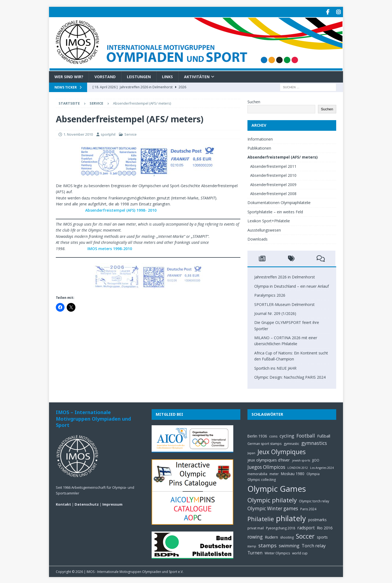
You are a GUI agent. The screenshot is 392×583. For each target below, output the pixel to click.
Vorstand (105, 76)
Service (131, 133)
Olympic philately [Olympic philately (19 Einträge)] (272, 499)
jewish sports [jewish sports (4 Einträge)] (301, 460)
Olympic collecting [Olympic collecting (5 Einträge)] (262, 479)
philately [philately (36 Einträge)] (291, 517)
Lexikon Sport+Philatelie (269, 220)
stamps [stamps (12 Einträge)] (267, 544)
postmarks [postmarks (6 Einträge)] (317, 519)
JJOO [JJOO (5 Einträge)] (316, 459)
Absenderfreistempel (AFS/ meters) (283, 156)
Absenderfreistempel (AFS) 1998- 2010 (120, 209)
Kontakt (63, 503)
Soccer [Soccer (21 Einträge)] (305, 535)
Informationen (260, 138)
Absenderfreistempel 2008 (273, 193)
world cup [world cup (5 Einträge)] (300, 552)
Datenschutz (87, 503)
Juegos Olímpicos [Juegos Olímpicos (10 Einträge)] (266, 466)
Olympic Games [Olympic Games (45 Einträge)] (277, 488)
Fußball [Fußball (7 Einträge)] (324, 435)
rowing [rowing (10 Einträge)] (255, 536)
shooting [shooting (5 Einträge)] (287, 537)
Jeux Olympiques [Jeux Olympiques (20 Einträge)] (282, 451)
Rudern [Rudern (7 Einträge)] (271, 536)
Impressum (112, 503)
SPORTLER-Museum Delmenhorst (284, 303)
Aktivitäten (197, 76)
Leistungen (139, 76)
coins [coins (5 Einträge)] (273, 435)
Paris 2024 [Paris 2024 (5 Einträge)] (308, 508)
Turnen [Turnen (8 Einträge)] (255, 552)
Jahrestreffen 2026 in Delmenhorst (285, 276)
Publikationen (259, 147)
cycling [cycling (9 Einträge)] (287, 435)
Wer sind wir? (69, 76)
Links (167, 76)
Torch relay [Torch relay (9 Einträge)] (314, 545)
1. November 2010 (78, 133)
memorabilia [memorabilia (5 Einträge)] (257, 473)
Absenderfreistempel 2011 (273, 166)
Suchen (254, 101)
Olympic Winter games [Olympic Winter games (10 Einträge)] (273, 508)
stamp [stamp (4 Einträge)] (252, 545)
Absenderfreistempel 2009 (273, 183)
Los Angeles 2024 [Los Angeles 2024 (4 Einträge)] (322, 467)
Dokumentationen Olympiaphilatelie (279, 202)
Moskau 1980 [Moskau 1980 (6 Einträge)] (293, 473)
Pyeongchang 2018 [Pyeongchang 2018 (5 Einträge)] (281, 527)
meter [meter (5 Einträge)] (274, 473)
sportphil (108, 133)
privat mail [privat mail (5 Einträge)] (256, 527)
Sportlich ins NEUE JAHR (275, 367)
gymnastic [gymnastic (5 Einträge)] (291, 443)
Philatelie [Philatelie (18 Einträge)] (261, 518)
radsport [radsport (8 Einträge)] (306, 527)
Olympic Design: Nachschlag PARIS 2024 (290, 376)
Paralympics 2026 (270, 294)
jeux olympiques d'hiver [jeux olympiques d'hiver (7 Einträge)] (269, 459)
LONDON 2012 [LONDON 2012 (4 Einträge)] (298, 467)
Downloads (258, 238)
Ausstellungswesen (264, 229)
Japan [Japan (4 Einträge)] (251, 452)
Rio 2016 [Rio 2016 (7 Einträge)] (325, 527)
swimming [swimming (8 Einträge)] (289, 545)
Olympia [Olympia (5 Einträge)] (313, 473)
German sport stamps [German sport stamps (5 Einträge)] (264, 443)
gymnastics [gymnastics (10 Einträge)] (314, 442)
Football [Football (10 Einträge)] (306, 435)
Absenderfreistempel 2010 (273, 174)
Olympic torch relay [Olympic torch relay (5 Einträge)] (314, 500)
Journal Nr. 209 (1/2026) (275, 313)
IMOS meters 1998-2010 (109, 248)
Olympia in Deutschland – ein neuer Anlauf (292, 285)
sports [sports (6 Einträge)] (322, 536)
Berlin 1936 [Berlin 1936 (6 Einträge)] (257, 435)
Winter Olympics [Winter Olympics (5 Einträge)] (277, 552)
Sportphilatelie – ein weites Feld (275, 211)
